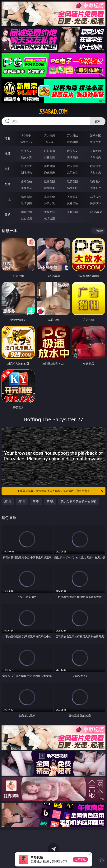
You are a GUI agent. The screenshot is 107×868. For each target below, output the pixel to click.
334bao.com (53, 112)
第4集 (50, 501)
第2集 (22, 501)
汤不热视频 (95, 212)
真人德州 (49, 135)
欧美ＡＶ (72, 151)
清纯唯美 (49, 188)
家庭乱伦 (49, 197)
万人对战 (72, 135)
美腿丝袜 (26, 188)
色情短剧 (49, 218)
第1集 (8, 501)
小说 (7, 199)
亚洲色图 (49, 181)
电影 (7, 169)
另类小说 (49, 203)
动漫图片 (95, 181)
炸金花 (49, 142)
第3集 (36, 501)
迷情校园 (26, 203)
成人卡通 (72, 166)
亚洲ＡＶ (26, 151)
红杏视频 (26, 218)
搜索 (98, 121)
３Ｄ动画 (95, 151)
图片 (7, 184)
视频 (7, 153)
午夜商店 (49, 212)
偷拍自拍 (49, 166)
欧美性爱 (95, 166)
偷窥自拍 (26, 181)
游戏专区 (95, 135)
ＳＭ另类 (95, 157)
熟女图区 (72, 188)
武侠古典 (95, 197)
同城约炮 (26, 212)
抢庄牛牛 (95, 142)
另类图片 (95, 188)
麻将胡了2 (26, 142)
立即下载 (80, 859)
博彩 (7, 138)
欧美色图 (72, 181)
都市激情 (26, 197)
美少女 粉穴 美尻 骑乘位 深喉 (79, 501)
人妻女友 (72, 197)
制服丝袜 (26, 173)
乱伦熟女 (72, 173)
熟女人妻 (26, 157)
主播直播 (72, 157)
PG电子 (27, 135)
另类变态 (95, 173)
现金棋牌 (72, 142)
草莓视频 (72, 212)
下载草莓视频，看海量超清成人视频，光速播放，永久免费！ (60, 491)
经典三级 (49, 173)
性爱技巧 (95, 203)
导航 (7, 215)
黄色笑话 (72, 203)
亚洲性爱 (26, 166)
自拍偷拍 (49, 151)
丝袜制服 (49, 157)
